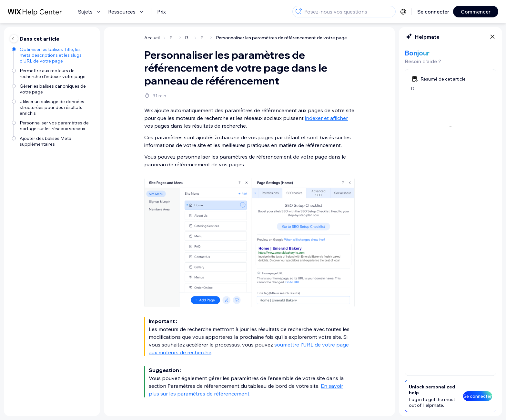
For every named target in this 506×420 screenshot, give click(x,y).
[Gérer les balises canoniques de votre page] (53, 89)
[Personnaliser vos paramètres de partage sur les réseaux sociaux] (53, 126)
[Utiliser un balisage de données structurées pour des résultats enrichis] (53, 107)
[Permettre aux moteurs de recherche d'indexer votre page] (53, 73)
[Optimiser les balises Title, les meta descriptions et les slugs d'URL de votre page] (53, 55)
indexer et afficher (326, 118)
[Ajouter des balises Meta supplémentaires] (53, 141)
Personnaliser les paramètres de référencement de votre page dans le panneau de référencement (285, 38)
